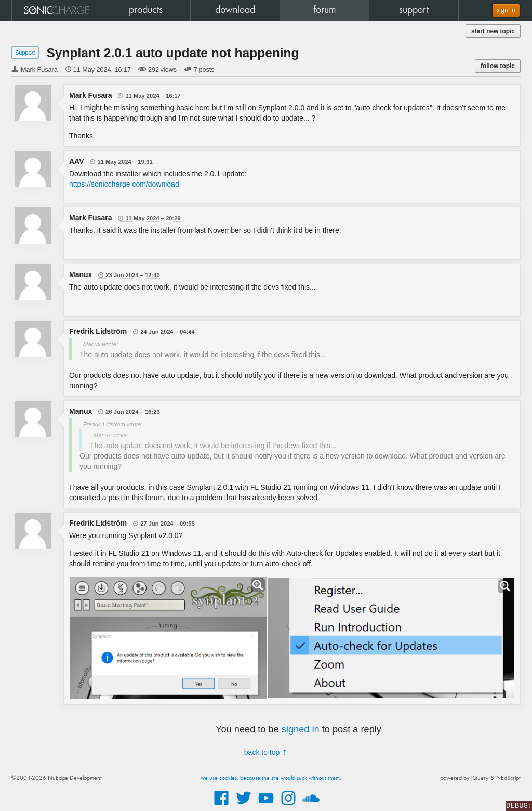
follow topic (498, 66)
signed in (301, 729)
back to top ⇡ (266, 752)
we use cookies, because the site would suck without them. (271, 778)
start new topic (493, 31)
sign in (506, 10)
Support (25, 53)
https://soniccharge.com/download (124, 184)
